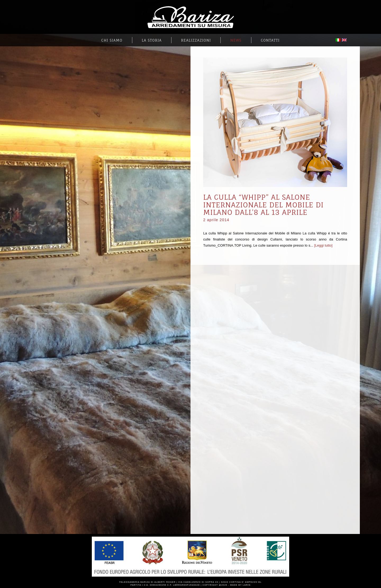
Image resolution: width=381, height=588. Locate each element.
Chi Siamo (112, 40)
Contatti (270, 40)
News (236, 40)
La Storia (152, 40)
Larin (247, 585)
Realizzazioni (196, 40)
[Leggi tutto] (323, 245)
